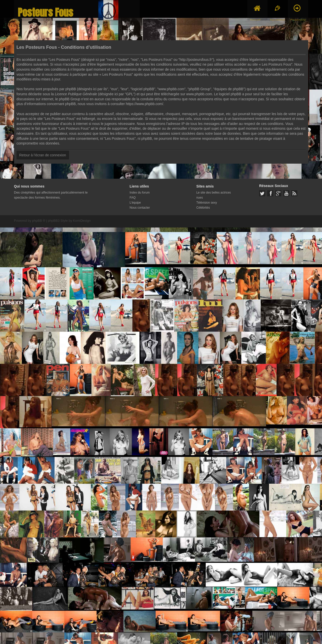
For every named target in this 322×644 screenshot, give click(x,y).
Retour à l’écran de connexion (43, 155)
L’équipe (135, 203)
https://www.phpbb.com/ (145, 104)
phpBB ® (39, 221)
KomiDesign (82, 221)
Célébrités (203, 208)
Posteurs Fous (45, 12)
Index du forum (140, 193)
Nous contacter (140, 208)
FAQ (133, 198)
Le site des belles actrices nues (214, 195)
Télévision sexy (207, 203)
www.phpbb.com (199, 94)
